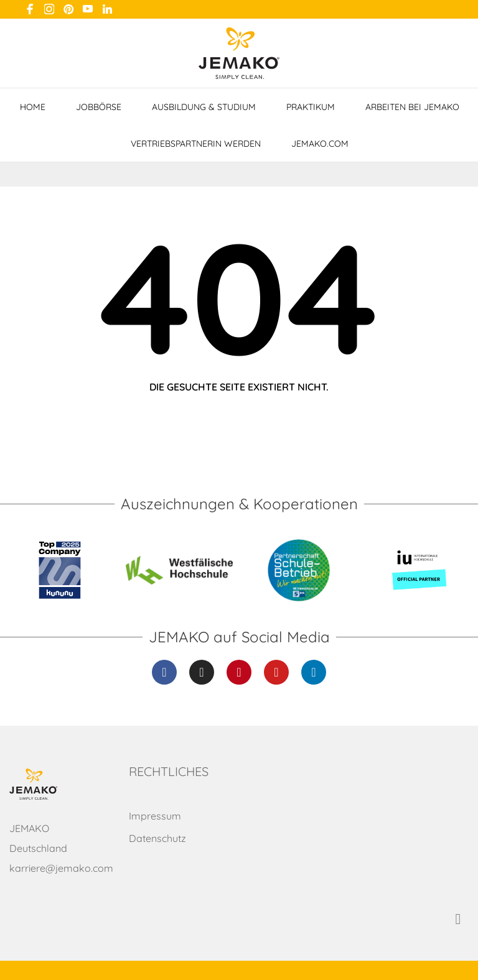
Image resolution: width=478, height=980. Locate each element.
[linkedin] (107, 9)
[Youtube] (276, 672)
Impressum (155, 816)
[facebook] (30, 9)
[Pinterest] (239, 672)
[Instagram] (202, 672)
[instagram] (49, 9)
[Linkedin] (314, 672)
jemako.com (320, 144)
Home (33, 107)
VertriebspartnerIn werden (196, 144)
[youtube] (88, 9)
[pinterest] (68, 9)
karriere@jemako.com (61, 868)
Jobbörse (99, 107)
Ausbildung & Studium (204, 107)
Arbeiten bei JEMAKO (412, 107)
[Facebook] (164, 672)
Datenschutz (157, 838)
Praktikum (311, 107)
